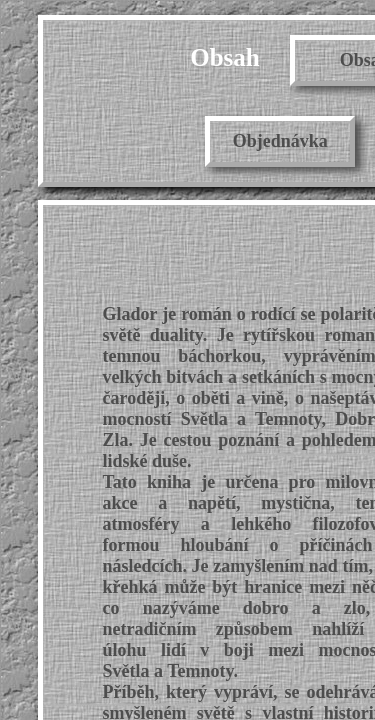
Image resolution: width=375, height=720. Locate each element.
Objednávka (280, 141)
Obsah (224, 57)
